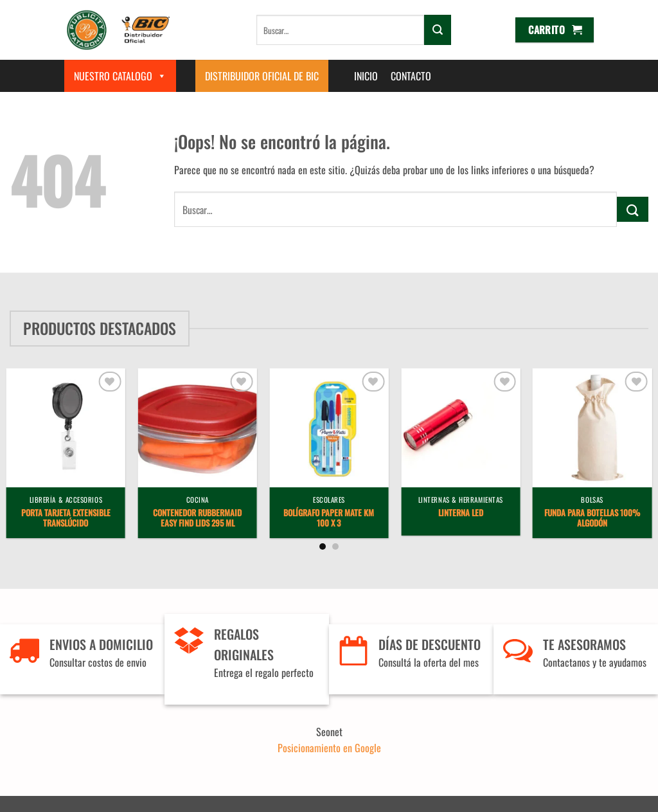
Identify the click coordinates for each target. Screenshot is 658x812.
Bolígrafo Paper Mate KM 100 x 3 (329, 519)
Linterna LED (461, 513)
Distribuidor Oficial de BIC (262, 76)
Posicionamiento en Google (329, 748)
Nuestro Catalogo (120, 76)
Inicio (366, 76)
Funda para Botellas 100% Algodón (592, 519)
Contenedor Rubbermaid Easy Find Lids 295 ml (197, 519)
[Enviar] (438, 30)
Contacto (411, 76)
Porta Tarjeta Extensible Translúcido (66, 519)
